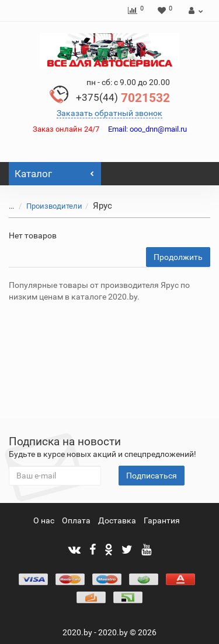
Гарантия (162, 520)
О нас (44, 520)
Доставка (117, 520)
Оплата (76, 520)
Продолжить (178, 257)
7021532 (123, 98)
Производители (47, 206)
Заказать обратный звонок (109, 113)
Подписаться (152, 476)
